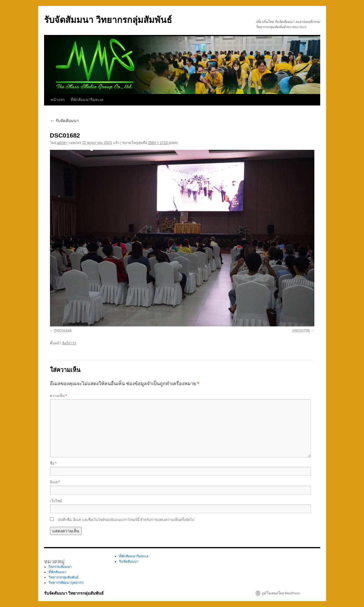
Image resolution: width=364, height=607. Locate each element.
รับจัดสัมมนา (64, 121)
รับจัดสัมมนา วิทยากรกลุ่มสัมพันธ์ (108, 20)
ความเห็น (58, 396)
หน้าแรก (58, 100)
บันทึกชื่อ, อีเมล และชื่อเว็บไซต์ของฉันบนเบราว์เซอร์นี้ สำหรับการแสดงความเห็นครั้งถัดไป (126, 520)
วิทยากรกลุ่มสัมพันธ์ (63, 577)
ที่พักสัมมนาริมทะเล (87, 100)
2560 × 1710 (158, 143)
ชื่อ (53, 463)
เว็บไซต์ (56, 501)
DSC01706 (301, 331)
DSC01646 (63, 331)
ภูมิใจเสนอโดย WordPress (281, 593)
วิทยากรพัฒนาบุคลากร (66, 583)
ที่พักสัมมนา (57, 572)
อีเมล (55, 482)
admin (62, 143)
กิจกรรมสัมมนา (60, 567)
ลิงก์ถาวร (69, 343)
